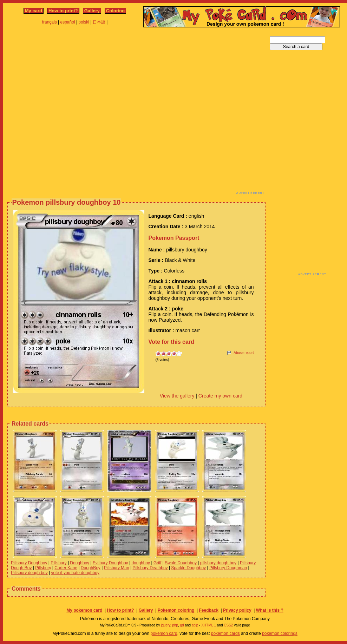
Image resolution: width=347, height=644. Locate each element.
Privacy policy (237, 610)
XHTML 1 (209, 625)
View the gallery (177, 396)
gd (182, 625)
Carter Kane (66, 568)
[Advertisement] (77, 113)
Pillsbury (58, 563)
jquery (166, 625)
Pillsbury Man (117, 568)
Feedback (208, 610)
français (50, 22)
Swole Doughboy (181, 563)
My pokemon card (84, 610)
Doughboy (80, 563)
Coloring (115, 11)
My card (34, 11)
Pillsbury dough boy (29, 573)
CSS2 (228, 625)
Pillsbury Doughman (228, 568)
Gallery (92, 11)
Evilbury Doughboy (110, 563)
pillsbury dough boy (218, 563)
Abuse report (244, 353)
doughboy (141, 563)
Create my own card (220, 396)
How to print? (63, 11)
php (175, 625)
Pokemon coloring (176, 610)
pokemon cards (225, 633)
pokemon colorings (280, 633)
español (68, 22)
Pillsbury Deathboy (150, 568)
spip (195, 625)
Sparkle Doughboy (188, 568)
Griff (157, 563)
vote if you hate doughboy (75, 573)
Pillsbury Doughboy (29, 563)
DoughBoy (91, 568)
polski (84, 22)
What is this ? (270, 610)
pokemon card (164, 633)
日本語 (99, 22)
